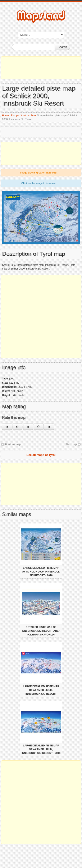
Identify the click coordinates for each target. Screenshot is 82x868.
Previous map (13, 444)
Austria (25, 116)
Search (62, 47)
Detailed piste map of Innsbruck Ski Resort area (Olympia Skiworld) (41, 631)
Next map (71, 444)
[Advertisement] (41, 68)
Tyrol (33, 116)
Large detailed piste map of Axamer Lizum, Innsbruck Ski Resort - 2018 (41, 749)
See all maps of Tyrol (41, 455)
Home (5, 116)
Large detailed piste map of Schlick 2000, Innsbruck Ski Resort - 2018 (41, 572)
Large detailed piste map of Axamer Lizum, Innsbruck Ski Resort (41, 690)
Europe (15, 116)
